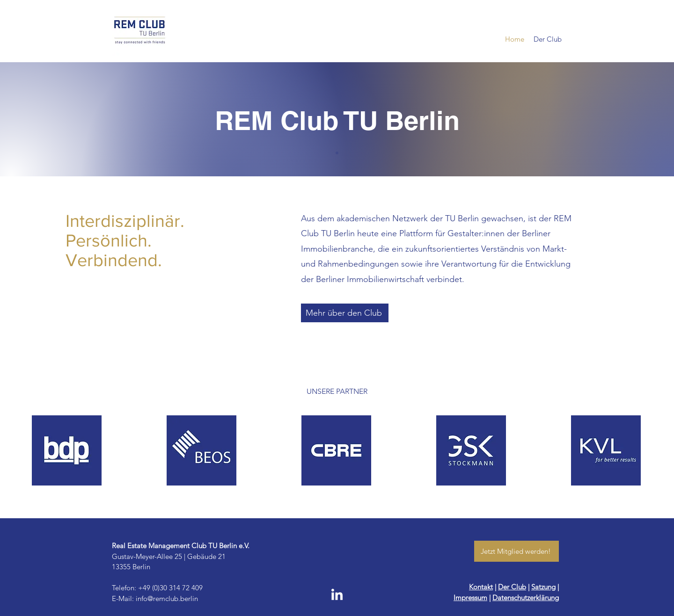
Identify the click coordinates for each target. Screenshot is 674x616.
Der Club (512, 587)
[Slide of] (337, 153)
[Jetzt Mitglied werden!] (516, 551)
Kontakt (481, 587)
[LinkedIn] (337, 595)
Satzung (543, 587)
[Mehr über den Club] (345, 313)
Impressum (470, 598)
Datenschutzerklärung (526, 598)
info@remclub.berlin (167, 598)
